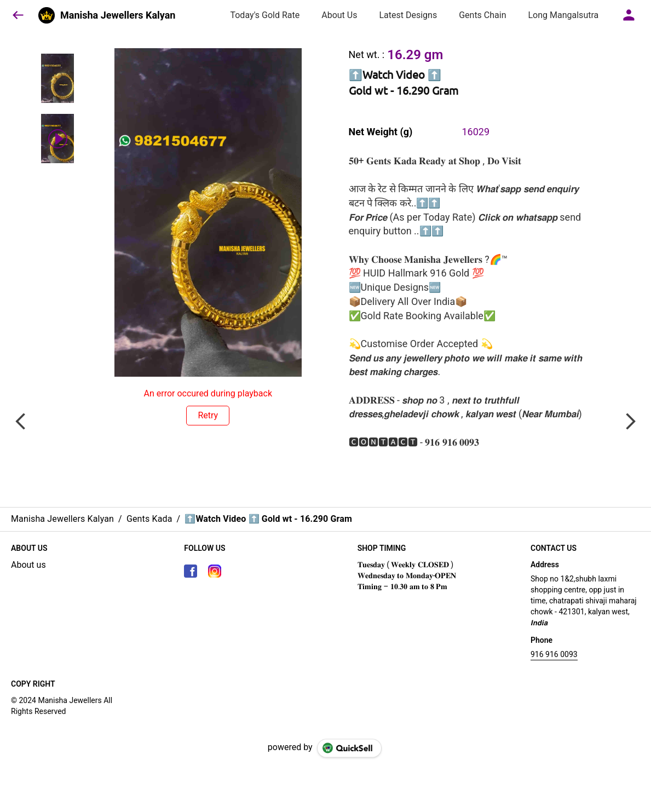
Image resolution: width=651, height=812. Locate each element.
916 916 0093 (554, 654)
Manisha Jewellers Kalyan (118, 15)
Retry (208, 415)
